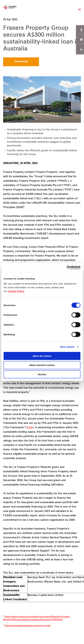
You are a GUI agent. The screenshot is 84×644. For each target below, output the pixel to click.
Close (80, 11)
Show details (67, 347)
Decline (42, 374)
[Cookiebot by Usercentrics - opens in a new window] (67, 268)
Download (21, 62)
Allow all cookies (42, 356)
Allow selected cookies (42, 365)
